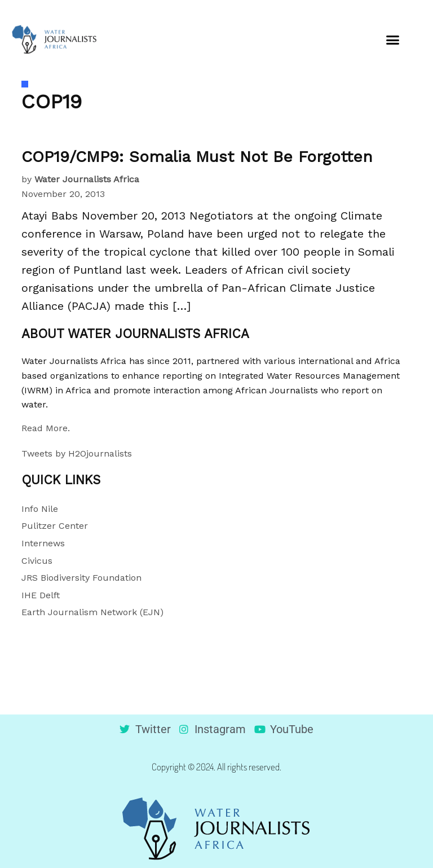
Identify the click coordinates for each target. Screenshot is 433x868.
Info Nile (40, 509)
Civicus (37, 561)
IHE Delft (41, 595)
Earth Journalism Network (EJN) (92, 612)
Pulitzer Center (55, 526)
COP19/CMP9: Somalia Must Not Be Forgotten (197, 157)
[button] (392, 40)
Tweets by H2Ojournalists (77, 453)
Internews (43, 543)
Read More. (46, 428)
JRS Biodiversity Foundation (81, 578)
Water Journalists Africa (87, 179)
